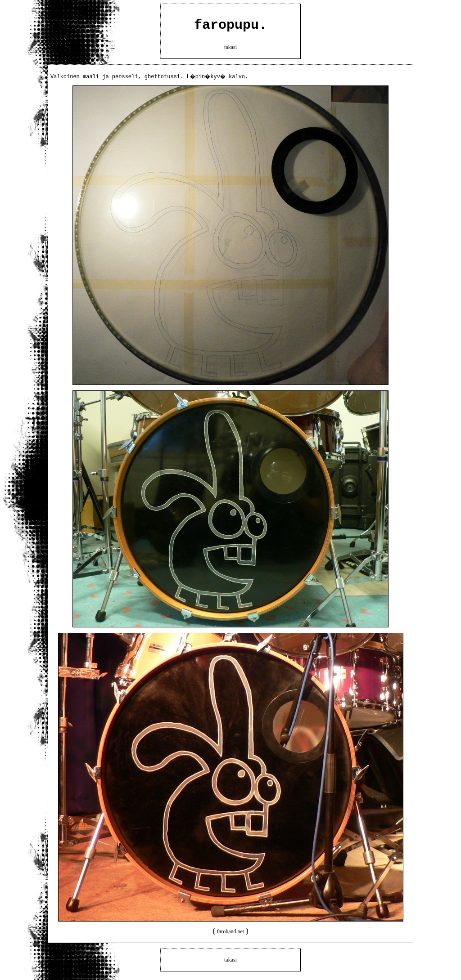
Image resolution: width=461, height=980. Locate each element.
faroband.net (230, 935)
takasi (230, 50)
